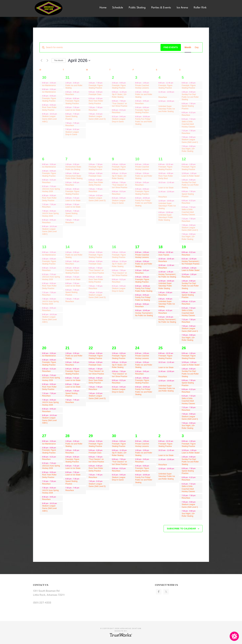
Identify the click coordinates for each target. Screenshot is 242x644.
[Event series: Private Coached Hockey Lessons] (150, 83)
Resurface (70, 94)
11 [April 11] (161, 159)
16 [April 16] (114, 247)
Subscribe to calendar (181, 529)
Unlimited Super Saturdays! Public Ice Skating (167, 206)
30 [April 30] (114, 436)
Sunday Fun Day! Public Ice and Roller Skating (190, 97)
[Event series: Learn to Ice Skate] (81, 107)
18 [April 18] (161, 247)
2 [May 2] (160, 436)
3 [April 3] (136, 77)
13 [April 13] (44, 247)
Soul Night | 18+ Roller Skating (188, 150)
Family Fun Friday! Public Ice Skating (143, 299)
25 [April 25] (161, 348)
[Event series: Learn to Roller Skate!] (198, 173)
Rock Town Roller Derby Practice (96, 184)
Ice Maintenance (49, 85)
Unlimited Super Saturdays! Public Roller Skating (166, 217)
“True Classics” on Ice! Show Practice (120, 105)
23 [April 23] (114, 348)
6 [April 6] (43, 159)
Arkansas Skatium (56, 8)
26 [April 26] (184, 348)
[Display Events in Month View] (188, 47)
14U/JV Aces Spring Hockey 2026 (50, 215)
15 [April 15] (91, 247)
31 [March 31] (68, 77)
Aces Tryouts (164, 255)
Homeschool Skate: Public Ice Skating (73, 168)
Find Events (171, 47)
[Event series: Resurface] (81, 92)
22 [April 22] (91, 348)
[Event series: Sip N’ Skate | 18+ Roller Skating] (128, 92)
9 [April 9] (113, 159)
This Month (59, 61)
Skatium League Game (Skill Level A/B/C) (49, 119)
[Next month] (47, 61)
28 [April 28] (68, 436)
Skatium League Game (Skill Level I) (190, 141)
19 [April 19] (184, 247)
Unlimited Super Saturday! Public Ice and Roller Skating (167, 109)
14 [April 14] (68, 247)
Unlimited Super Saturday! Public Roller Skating (165, 286)
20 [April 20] (44, 348)
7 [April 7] (66, 159)
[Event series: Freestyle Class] (104, 92)
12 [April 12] (184, 159)
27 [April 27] (44, 436)
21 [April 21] (68, 348)
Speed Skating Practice (71, 118)
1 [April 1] (90, 77)
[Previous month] (41, 61)
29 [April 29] (91, 436)
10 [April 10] (137, 159)
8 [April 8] (90, 159)
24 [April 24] (137, 348)
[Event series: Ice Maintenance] (57, 89)
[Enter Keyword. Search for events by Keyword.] (100, 47)
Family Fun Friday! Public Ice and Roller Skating (144, 122)
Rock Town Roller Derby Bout (166, 177)
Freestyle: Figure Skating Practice (49, 100)
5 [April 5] (183, 77)
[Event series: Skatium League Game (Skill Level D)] (104, 114)
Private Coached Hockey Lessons (142, 87)
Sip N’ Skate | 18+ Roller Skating (119, 177)
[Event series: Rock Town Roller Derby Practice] (57, 105)
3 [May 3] (183, 436)
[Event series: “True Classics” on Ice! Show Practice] (127, 101)
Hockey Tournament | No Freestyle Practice (191, 263)
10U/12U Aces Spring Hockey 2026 (51, 190)
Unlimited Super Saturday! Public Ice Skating (167, 304)
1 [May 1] (136, 436)
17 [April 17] (137, 247)
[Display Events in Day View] (197, 47)
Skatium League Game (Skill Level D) (97, 118)
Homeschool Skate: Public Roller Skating (74, 177)
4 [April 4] (160, 77)
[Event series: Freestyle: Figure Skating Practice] (81, 98)
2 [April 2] (113, 77)
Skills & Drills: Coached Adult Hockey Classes (188, 124)
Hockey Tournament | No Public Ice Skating (144, 314)
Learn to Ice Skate (73, 110)
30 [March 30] (44, 77)
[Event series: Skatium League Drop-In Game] (127, 116)
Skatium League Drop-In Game (72, 133)
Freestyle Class (95, 94)
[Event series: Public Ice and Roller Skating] (81, 83)
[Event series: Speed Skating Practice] (81, 114)
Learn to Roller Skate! (191, 176)
